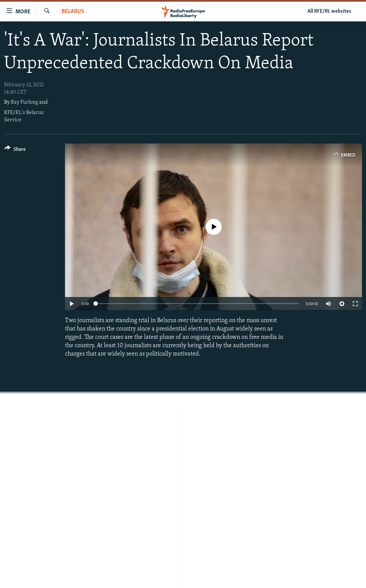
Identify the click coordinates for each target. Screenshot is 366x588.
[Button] (15, 150)
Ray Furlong (24, 102)
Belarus (73, 12)
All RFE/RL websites (329, 11)
